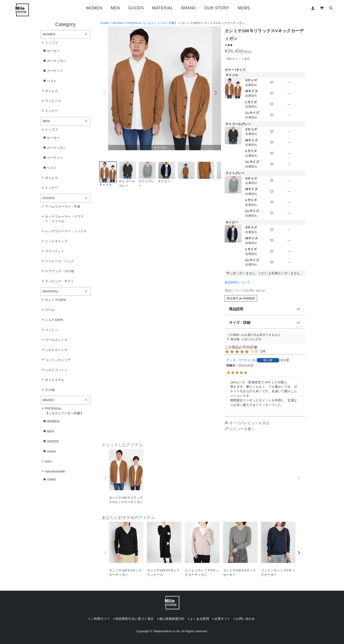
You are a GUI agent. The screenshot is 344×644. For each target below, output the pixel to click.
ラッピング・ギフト (59, 281)
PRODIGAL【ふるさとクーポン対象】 (64, 411)
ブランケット (55, 251)
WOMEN (94, 8)
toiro (48, 461)
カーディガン (56, 61)
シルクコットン (56, 370)
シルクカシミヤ (56, 350)
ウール (50, 310)
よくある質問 (200, 619)
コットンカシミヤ (58, 360)
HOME (105, 23)
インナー (51, 111)
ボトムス (51, 91)
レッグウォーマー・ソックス (66, 231)
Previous (105, 93)
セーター (53, 51)
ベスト (52, 81)
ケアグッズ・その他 (59, 271)
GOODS (136, 8)
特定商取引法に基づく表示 (135, 619)
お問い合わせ (245, 619)
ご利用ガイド (100, 619)
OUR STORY (217, 8)
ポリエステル (55, 380)
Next (216, 93)
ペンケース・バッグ (59, 261)
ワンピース (53, 101)
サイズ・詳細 (240, 323)
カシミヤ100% (56, 300)
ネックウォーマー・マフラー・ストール (64, 219)
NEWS (244, 8)
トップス (51, 43)
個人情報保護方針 (172, 619)
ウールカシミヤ (56, 340)
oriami (51, 451)
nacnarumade (55, 471)
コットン (51, 330)
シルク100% (54, 320)
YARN (51, 480)
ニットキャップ (56, 241)
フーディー (55, 71)
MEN (115, 8)
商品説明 (236, 309)
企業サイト (222, 619)
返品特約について (237, 282)
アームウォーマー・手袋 (63, 206)
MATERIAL (163, 8)
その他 (50, 390)
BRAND (189, 8)
